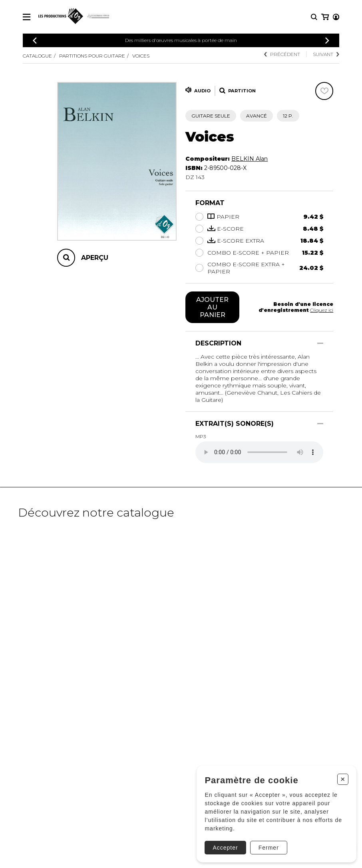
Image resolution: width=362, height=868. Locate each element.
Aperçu (95, 258)
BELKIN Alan (250, 159)
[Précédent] (35, 41)
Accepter (224, 846)
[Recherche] (314, 17)
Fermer (267, 846)
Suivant (326, 54)
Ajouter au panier (212, 307)
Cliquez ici (322, 310)
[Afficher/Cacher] (320, 343)
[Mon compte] (324, 17)
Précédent (282, 54)
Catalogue (37, 56)
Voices (141, 56)
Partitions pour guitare (92, 56)
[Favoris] (324, 91)
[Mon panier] (335, 17)
